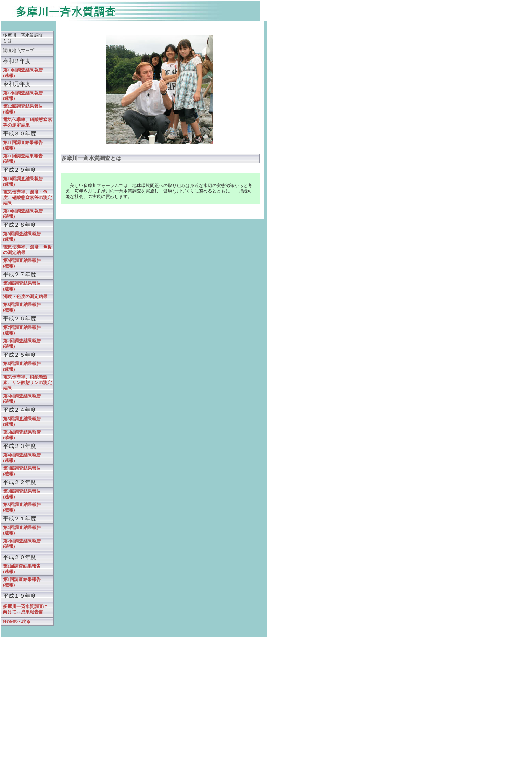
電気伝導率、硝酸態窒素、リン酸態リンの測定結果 (28, 382)
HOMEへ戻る (17, 622)
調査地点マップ (19, 51)
